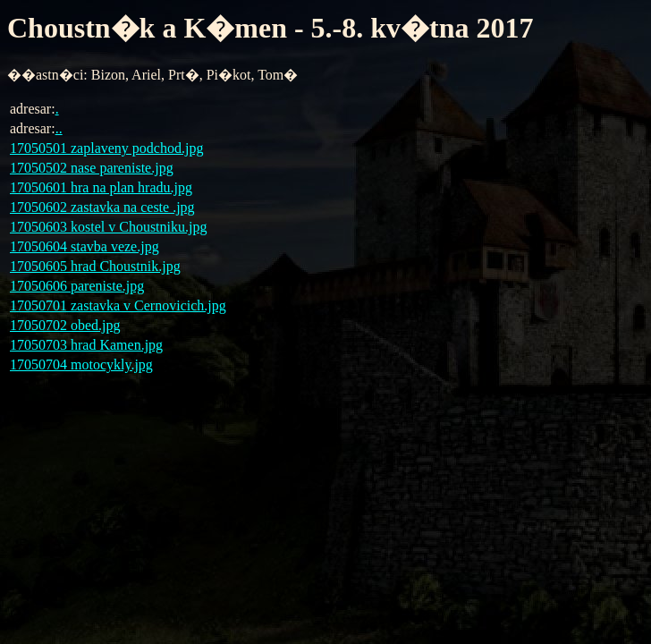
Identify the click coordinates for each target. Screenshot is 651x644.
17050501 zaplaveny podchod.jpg (106, 148)
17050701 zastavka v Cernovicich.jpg (118, 305)
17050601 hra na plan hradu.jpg (101, 187)
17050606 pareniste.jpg (77, 286)
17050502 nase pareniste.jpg (92, 168)
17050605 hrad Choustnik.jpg (95, 266)
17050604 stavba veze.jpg (85, 246)
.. (59, 128)
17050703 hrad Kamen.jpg (86, 345)
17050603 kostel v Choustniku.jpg (108, 227)
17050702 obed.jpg (65, 325)
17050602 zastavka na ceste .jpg (102, 207)
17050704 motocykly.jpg (81, 364)
